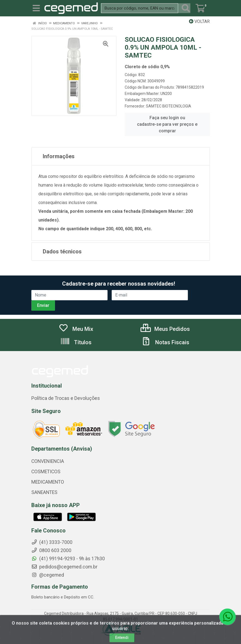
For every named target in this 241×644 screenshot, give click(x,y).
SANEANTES (44, 492)
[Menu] (36, 8)
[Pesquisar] (186, 8)
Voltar (199, 21)
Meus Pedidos (165, 329)
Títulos (76, 342)
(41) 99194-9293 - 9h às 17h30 (68, 559)
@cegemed (48, 575)
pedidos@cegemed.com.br (64, 567)
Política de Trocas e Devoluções (66, 398)
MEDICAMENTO (48, 482)
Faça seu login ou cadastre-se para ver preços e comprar (167, 124)
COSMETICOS (46, 472)
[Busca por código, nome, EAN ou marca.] (140, 8)
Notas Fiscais (165, 342)
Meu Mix (76, 329)
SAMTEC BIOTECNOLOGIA (169, 106)
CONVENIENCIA (48, 461)
